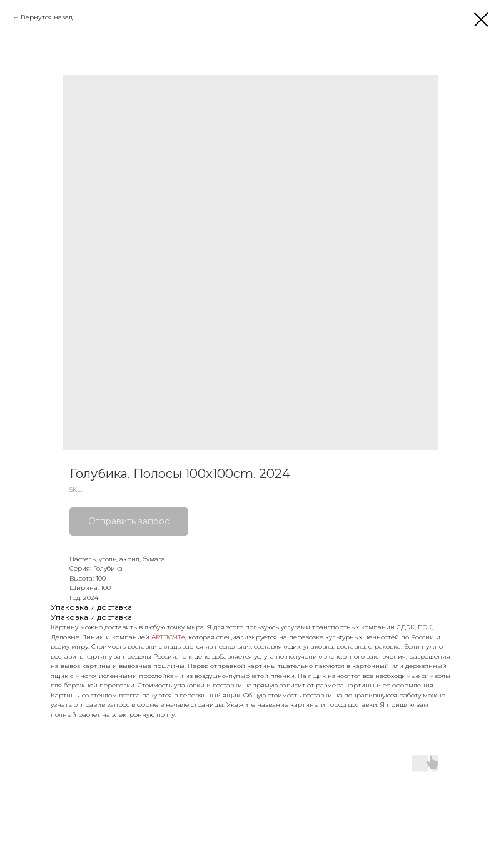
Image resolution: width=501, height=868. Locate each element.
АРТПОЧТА (168, 637)
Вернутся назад (47, 17)
